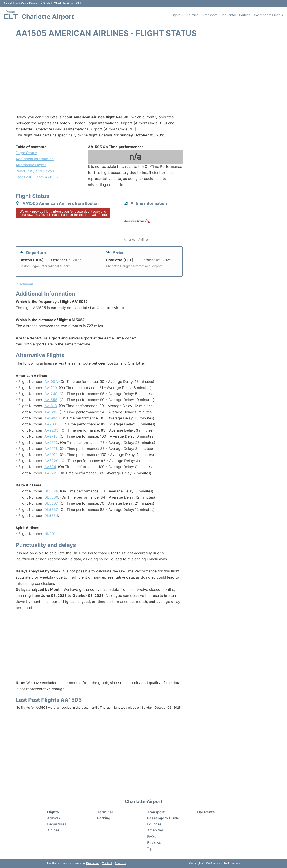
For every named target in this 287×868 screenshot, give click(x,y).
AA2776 (51, 449)
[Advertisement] (143, 78)
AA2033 (51, 424)
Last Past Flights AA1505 (37, 177)
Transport (210, 15)
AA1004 (51, 382)
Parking (245, 15)
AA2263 (51, 430)
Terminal (193, 15)
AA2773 (51, 443)
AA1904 (51, 418)
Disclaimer (93, 863)
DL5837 (51, 510)
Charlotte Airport (48, 17)
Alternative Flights (31, 165)
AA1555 (51, 400)
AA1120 (51, 388)
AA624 (50, 467)
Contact (107, 863)
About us (120, 863)
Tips (151, 849)
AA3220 (51, 461)
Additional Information (35, 159)
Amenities (155, 830)
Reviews (154, 842)
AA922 (50, 473)
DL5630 (51, 497)
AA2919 (51, 455)
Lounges (154, 824)
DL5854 (51, 516)
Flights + (177, 15)
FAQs (151, 836)
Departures (57, 824)
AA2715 (51, 436)
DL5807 (51, 503)
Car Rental (228, 15)
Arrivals (53, 818)
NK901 (50, 534)
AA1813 (51, 406)
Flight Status (26, 153)
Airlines (53, 830)
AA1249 (51, 394)
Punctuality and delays (35, 171)
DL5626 (51, 491)
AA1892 (51, 412)
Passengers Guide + (269, 15)
